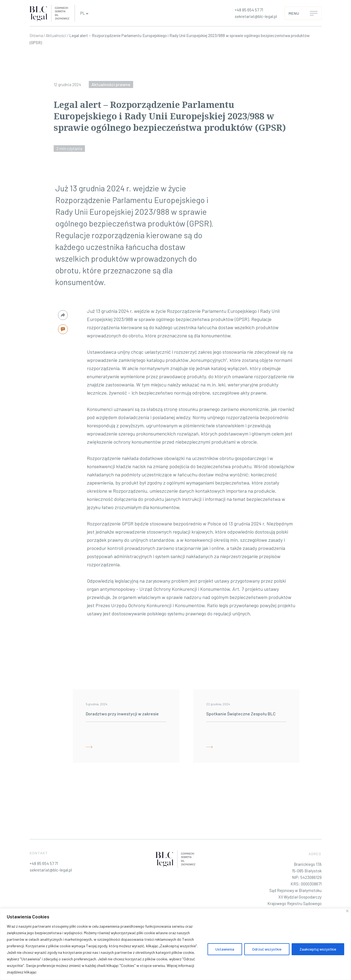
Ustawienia (225, 949)
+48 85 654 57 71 (249, 10)
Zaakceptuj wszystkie (318, 949)
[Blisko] (347, 911)
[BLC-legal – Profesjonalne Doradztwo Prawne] (49, 13)
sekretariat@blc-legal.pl (256, 16)
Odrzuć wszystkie (267, 949)
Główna (36, 35)
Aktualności (56, 35)
